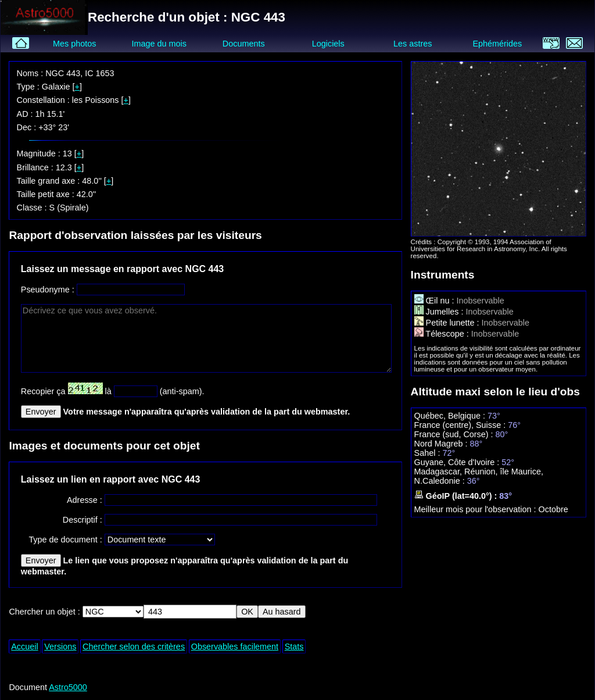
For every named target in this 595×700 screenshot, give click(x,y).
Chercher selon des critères (134, 647)
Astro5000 (68, 687)
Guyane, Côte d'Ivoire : (458, 462)
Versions (60, 647)
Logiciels (328, 44)
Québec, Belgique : (451, 416)
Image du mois (159, 44)
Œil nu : (436, 301)
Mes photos (74, 44)
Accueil (24, 647)
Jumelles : (440, 312)
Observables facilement (235, 647)
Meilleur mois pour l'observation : (476, 509)
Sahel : (429, 453)
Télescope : (443, 334)
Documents (244, 44)
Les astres (413, 44)
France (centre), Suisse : (461, 425)
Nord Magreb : (442, 444)
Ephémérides (497, 44)
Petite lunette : (448, 323)
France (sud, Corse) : (455, 434)
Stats (294, 647)
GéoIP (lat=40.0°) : (457, 496)
